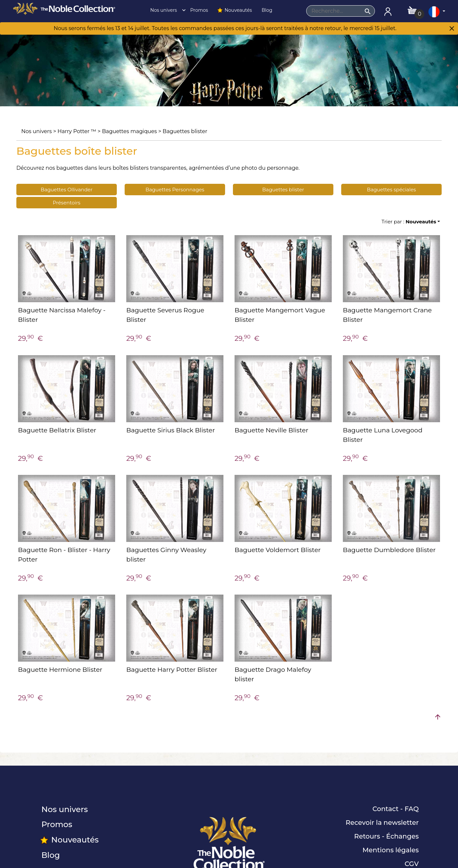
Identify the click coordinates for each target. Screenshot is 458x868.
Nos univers (166, 10)
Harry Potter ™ (77, 131)
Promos (199, 10)
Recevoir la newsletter (382, 823)
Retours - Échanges (387, 836)
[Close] (452, 29)
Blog (266, 10)
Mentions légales (391, 850)
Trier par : (409, 222)
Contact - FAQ (396, 809)
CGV (412, 864)
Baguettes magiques (130, 131)
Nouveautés (234, 10)
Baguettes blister (185, 131)
